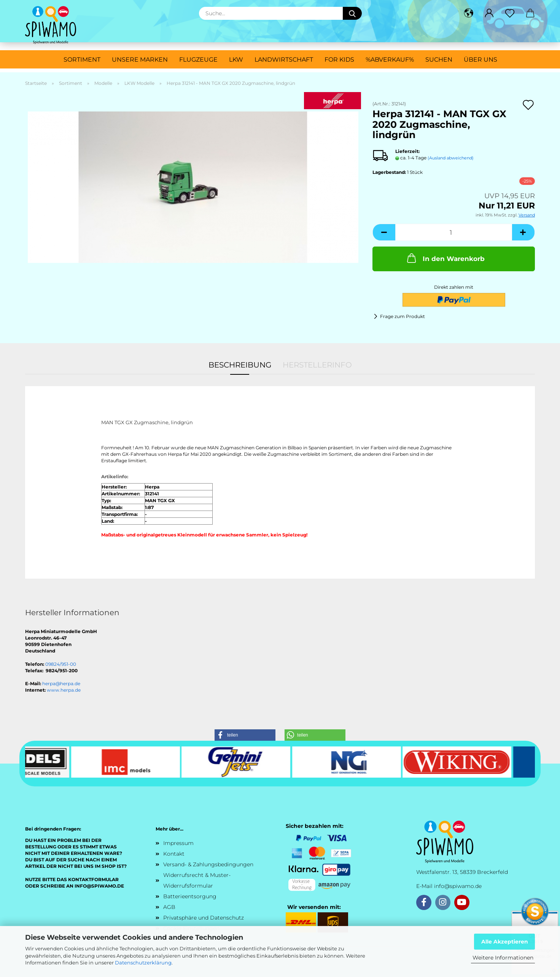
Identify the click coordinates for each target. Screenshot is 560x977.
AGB (169, 907)
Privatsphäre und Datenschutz (204, 918)
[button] (469, 13)
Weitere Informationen (503, 958)
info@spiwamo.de (458, 886)
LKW (236, 60)
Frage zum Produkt (402, 316)
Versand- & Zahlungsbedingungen (208, 864)
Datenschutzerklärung (143, 963)
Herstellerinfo (317, 365)
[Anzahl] (454, 232)
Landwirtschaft (284, 60)
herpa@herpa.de (61, 683)
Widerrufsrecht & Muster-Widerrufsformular (197, 880)
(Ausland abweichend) (451, 158)
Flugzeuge (198, 60)
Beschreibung (240, 365)
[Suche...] (352, 13)
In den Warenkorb (445, 258)
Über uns (480, 60)
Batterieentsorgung (190, 896)
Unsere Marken (140, 60)
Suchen (439, 60)
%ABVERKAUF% (390, 60)
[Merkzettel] (510, 13)
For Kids (339, 60)
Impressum (178, 843)
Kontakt (174, 854)
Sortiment (82, 60)
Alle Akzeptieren (505, 942)
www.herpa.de (64, 690)
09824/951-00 (61, 664)
